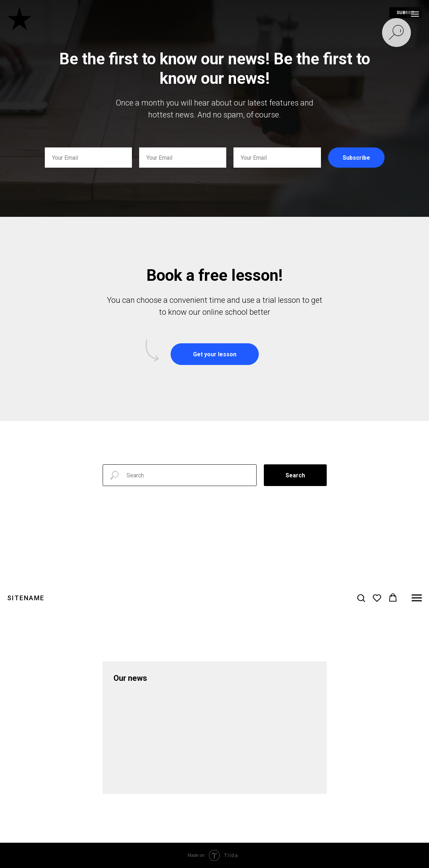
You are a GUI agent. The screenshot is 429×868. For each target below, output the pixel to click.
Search (295, 475)
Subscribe (356, 158)
